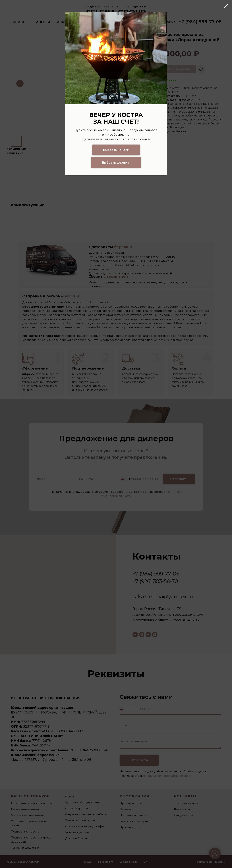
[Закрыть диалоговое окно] (226, 6)
